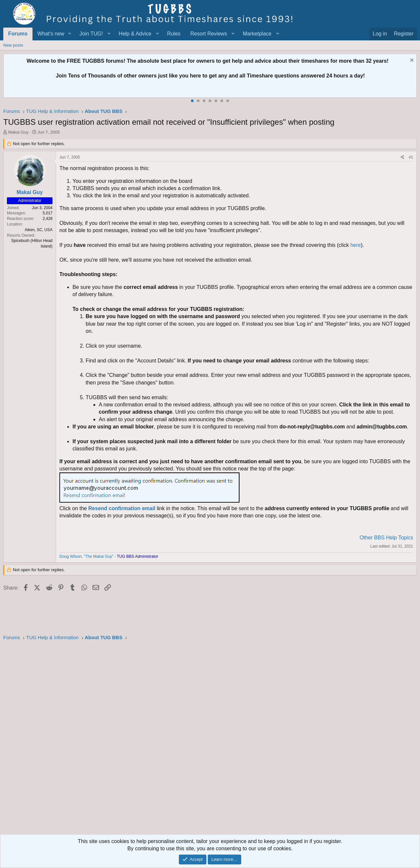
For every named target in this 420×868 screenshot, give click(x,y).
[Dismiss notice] (411, 61)
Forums (18, 34)
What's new (51, 34)
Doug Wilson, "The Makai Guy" (86, 556)
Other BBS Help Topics (386, 538)
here (356, 245)
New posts (13, 45)
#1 (411, 157)
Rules (174, 34)
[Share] (402, 157)
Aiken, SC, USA (39, 230)
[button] (70, 34)
